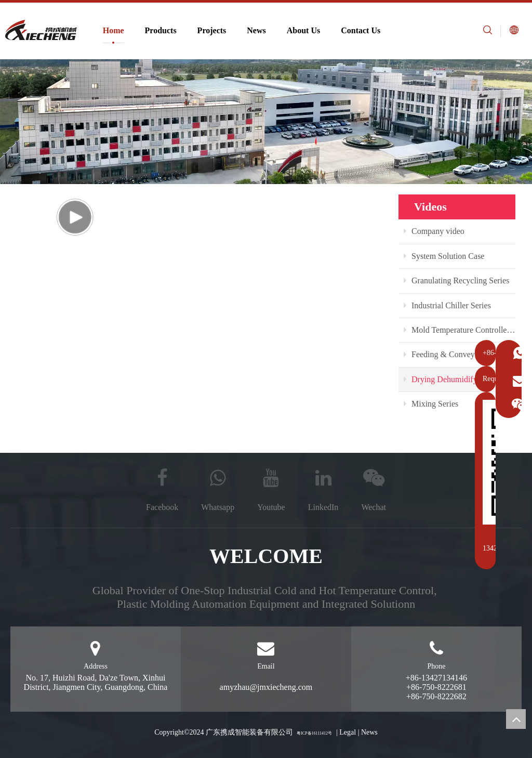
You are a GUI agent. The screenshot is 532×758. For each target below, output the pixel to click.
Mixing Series (431, 404)
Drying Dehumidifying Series (457, 379)
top (516, 719)
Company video (434, 231)
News (256, 30)
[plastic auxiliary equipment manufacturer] (266, 122)
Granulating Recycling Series (456, 280)
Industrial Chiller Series (447, 305)
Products (161, 30)
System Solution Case (444, 256)
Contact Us (361, 30)
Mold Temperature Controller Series (460, 330)
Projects (212, 30)
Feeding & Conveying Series (456, 354)
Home (114, 30)
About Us (303, 30)
